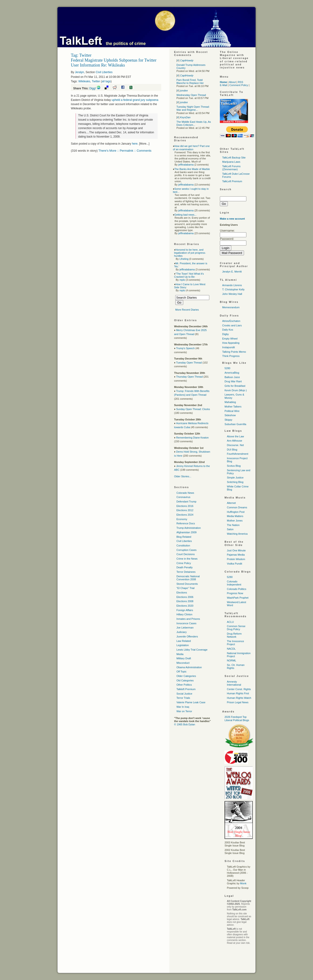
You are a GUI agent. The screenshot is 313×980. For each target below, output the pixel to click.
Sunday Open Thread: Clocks (193, 409)
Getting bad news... (185, 215)
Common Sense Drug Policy (236, 628)
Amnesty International (234, 683)
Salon (230, 529)
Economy (182, 519)
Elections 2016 (185, 506)
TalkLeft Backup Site (234, 158)
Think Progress (231, 356)
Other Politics (184, 685)
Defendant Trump (186, 502)
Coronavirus (183, 497)
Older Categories (186, 676)
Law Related (184, 641)
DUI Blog (232, 450)
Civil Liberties (104, 72)
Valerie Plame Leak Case (191, 702)
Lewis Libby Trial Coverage (192, 650)
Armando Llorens (232, 285)
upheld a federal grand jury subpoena (135, 100)
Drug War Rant (233, 381)
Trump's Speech (185, 348)
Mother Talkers (233, 407)
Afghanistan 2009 (187, 532)
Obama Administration (189, 667)
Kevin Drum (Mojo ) (236, 390)
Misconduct (183, 663)
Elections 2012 (185, 510)
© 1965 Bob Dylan (185, 724)
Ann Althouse (235, 441)
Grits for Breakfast (235, 386)
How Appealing (231, 343)
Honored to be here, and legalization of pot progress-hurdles (190, 253)
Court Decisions (186, 554)
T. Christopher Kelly (233, 289)
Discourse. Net (235, 445)
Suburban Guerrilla (235, 424)
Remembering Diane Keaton (193, 438)
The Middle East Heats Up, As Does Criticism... (194, 123)
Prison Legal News (238, 702)
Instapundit (229, 347)
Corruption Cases (187, 550)
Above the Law (235, 436)
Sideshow (230, 415)
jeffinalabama (186, 165)
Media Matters (235, 516)
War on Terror (184, 711)
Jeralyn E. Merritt (232, 272)
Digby (225, 334)
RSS (241, 82)
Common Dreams (237, 507)
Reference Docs (186, 523)
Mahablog (230, 402)
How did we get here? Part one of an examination (191, 148)
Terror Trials (183, 698)
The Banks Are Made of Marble (192, 169)
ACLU (230, 622)
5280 (227, 368)
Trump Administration (189, 528)
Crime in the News (187, 559)
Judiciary (181, 632)
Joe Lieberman (185, 628)
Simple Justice (235, 478)
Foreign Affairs (185, 610)
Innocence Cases (186, 623)
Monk (243, 883)
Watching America (237, 534)
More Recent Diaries (187, 310)
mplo (182, 280)
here (135, 144)
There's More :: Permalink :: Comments (125, 151)
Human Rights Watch (239, 698)
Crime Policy (184, 563)
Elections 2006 (185, 597)
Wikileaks (84, 81)
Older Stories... (183, 476)
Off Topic (181, 672)
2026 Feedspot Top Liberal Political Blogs (237, 718)
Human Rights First (238, 693)
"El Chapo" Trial (185, 588)
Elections (182, 593)
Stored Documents (187, 584)
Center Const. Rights (239, 689)
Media (180, 654)
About (232, 82)
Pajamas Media (236, 555)
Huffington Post (236, 512)
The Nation (233, 525)
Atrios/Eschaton (231, 321)
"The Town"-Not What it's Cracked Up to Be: (189, 275)
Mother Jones (235, 521)
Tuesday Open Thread (189, 363)
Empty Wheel (230, 339)
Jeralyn (79, 72)
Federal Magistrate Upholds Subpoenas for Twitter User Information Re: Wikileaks (114, 63)
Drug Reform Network (234, 635)
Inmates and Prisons (188, 619)
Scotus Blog (234, 466)
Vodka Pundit (235, 564)
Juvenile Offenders (187, 636)
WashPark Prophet (238, 598)
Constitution (183, 545)
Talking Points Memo (234, 352)
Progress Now (235, 593)
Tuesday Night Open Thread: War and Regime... (193, 108)
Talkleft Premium (186, 689)
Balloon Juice (232, 377)
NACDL (231, 649)
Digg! (93, 88)
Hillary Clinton (184, 614)
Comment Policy (239, 85)
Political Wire (232, 411)
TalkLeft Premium (232, 181)
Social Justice (184, 694)
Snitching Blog (235, 482)
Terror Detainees (186, 572)
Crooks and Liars (232, 325)
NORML (232, 660)
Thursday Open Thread (189, 377)
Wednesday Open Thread (191, 95)
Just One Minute (236, 550)
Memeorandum (231, 307)
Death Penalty (185, 567)
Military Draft (184, 658)
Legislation (183, 645)
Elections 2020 (185, 606)
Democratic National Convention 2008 (188, 578)
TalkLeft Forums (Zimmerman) (231, 168)
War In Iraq (183, 707)
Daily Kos (228, 330)
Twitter (96, 81)
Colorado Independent (234, 583)
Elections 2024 (185, 515)
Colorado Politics (237, 589)
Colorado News (185, 493)
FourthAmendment (238, 454)
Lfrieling (184, 259)
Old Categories (185, 680)
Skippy (228, 420)
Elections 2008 (185, 601)
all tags (106, 81)
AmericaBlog (232, 373)
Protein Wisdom (236, 559)
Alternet (231, 503)
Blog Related (184, 537)
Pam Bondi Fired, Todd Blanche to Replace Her (190, 81)
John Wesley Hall (232, 294)
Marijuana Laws (231, 162)
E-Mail (223, 85)
